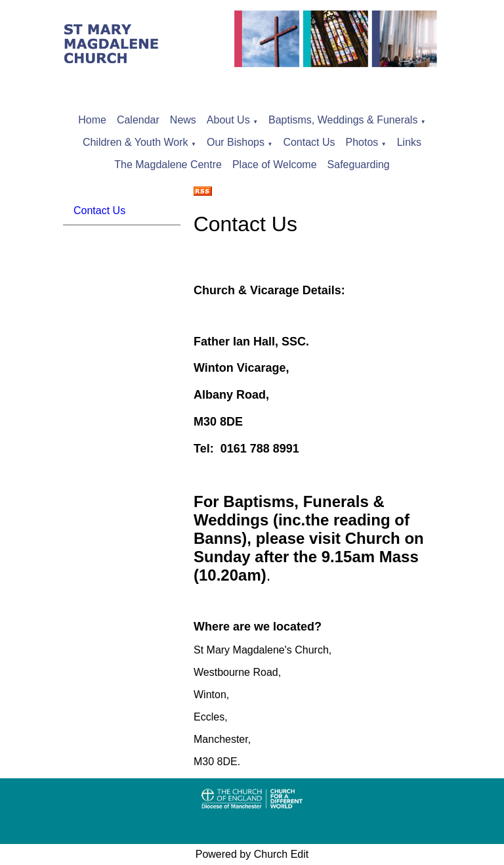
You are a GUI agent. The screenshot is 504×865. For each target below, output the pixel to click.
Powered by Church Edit (252, 854)
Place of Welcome (275, 165)
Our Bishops (236, 142)
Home (92, 120)
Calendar (138, 120)
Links (409, 142)
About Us (228, 120)
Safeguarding (359, 165)
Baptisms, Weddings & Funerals (343, 120)
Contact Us (309, 142)
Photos (362, 142)
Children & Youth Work (136, 142)
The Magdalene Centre (168, 165)
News (183, 120)
